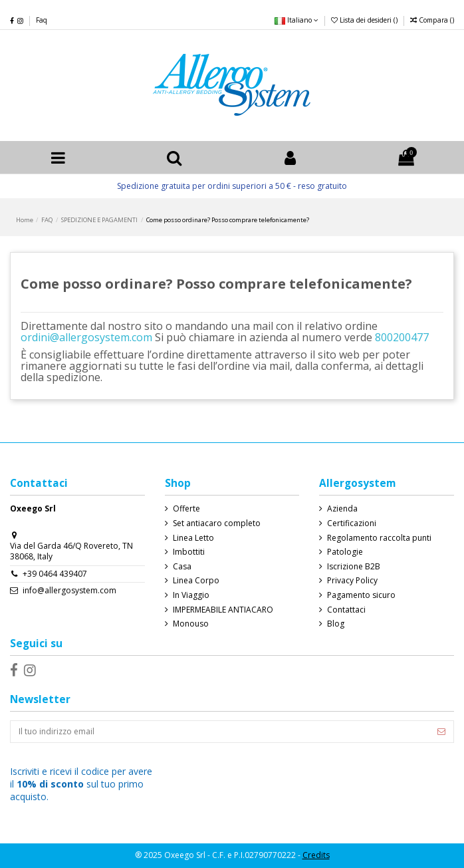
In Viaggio (191, 595)
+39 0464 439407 (55, 574)
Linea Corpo (196, 581)
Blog (336, 624)
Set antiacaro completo (217, 523)
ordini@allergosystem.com (86, 337)
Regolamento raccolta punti (379, 538)
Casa (182, 567)
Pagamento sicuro (361, 595)
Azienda (342, 509)
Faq (42, 20)
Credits (316, 855)
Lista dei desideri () (365, 20)
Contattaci (346, 610)
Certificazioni (352, 523)
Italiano (296, 20)
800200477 (402, 337)
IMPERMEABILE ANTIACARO (223, 610)
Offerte (186, 509)
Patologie (345, 552)
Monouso (191, 624)
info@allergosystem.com (69, 590)
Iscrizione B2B (354, 567)
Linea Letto (193, 538)
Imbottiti (189, 552)
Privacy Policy (352, 581)
